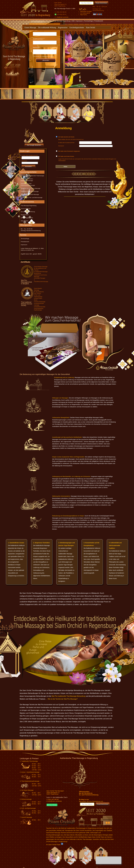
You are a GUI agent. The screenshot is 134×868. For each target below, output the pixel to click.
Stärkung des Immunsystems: (61, 496)
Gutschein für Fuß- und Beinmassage (32, 198)
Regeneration (63, 28)
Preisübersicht (99, 21)
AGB (73, 21)
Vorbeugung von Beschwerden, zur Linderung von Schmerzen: (71, 476)
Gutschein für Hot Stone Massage (31, 188)
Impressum (79, 21)
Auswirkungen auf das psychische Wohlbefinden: (67, 437)
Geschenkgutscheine (77, 28)
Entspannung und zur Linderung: (64, 377)
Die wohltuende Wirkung (47, 28)
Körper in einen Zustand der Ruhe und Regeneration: (68, 457)
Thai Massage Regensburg (62, 21)
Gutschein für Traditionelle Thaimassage (32, 176)
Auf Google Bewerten (34, 145)
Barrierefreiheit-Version (38, 21)
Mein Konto (84, 15)
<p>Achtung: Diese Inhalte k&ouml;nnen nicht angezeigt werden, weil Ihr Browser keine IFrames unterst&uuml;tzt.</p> (45, 46)
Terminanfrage (88, 21)
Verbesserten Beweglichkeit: (61, 418)
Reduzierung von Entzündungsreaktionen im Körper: (68, 516)
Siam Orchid (90, 28)
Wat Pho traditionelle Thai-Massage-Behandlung (68, 696)
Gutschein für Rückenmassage (30, 191)
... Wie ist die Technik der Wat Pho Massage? (62, 699)
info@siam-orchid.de (63, 17)
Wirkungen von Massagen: (60, 398)
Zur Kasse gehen (85, 13)
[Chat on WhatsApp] (52, 806)
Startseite (49, 21)
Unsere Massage (30, 28)
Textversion (65, 24)
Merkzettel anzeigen (86, 11)
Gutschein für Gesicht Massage (30, 194)
